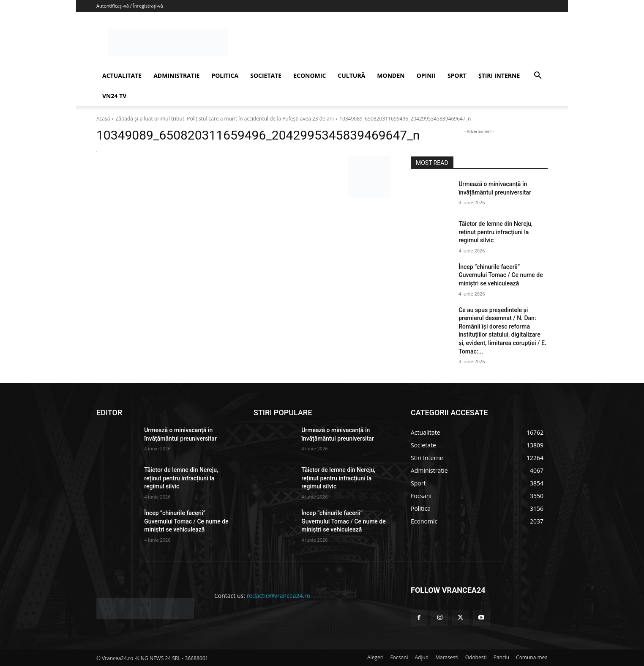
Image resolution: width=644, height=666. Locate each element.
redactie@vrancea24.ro (279, 596)
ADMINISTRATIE (176, 75)
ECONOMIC (310, 75)
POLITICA (225, 75)
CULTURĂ (351, 75)
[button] (538, 76)
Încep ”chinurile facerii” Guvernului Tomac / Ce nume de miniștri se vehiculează (501, 275)
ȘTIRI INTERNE (499, 75)
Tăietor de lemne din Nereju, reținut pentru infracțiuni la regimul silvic (495, 232)
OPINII (426, 75)
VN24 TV (114, 96)
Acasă (103, 119)
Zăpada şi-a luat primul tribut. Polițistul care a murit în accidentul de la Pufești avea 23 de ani (225, 119)
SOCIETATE (266, 75)
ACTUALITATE (122, 75)
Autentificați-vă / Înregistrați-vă (130, 6)
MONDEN (391, 75)
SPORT (457, 75)
